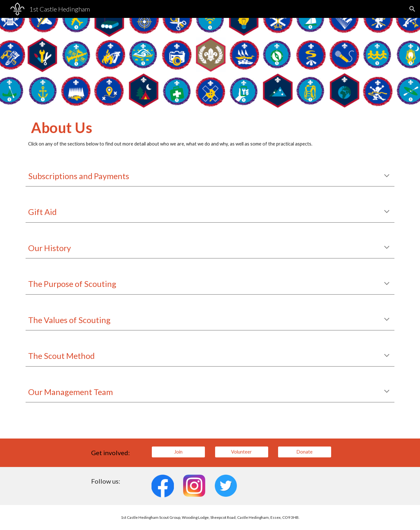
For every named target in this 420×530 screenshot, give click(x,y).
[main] (210, 134)
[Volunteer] (242, 452)
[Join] (178, 452)
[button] (412, 9)
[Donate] (305, 452)
